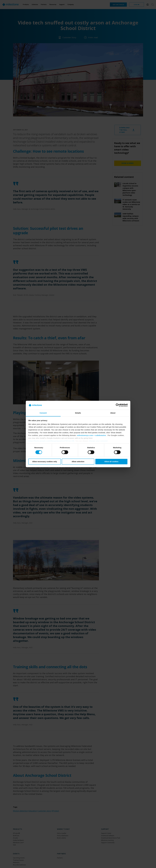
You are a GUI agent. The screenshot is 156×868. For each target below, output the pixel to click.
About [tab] (113, 413)
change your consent (98, 441)
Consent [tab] (43, 413)
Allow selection (78, 462)
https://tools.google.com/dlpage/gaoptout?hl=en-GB (51, 441)
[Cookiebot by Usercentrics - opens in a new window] (117, 405)
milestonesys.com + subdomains (92, 435)
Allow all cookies (111, 462)
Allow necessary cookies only (45, 462)
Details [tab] (78, 413)
